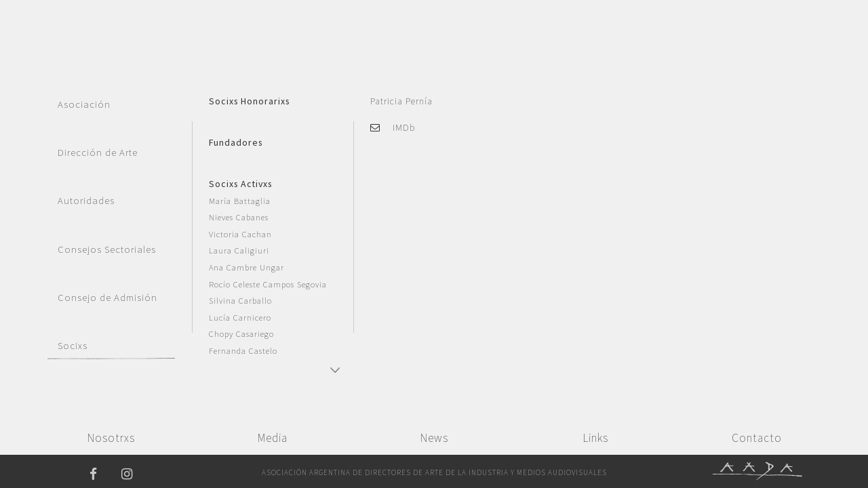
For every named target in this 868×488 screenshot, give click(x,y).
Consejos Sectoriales (107, 249)
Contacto (757, 438)
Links (596, 438)
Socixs (73, 346)
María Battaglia (240, 201)
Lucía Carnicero (240, 318)
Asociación (84, 104)
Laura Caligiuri (239, 250)
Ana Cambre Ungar (246, 267)
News (434, 438)
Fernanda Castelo (243, 351)
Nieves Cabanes (239, 217)
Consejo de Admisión (107, 298)
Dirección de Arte (98, 152)
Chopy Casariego (241, 334)
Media (273, 438)
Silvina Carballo (240, 301)
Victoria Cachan (240, 234)
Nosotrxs (111, 438)
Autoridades (86, 201)
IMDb (404, 127)
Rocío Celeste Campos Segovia (268, 284)
